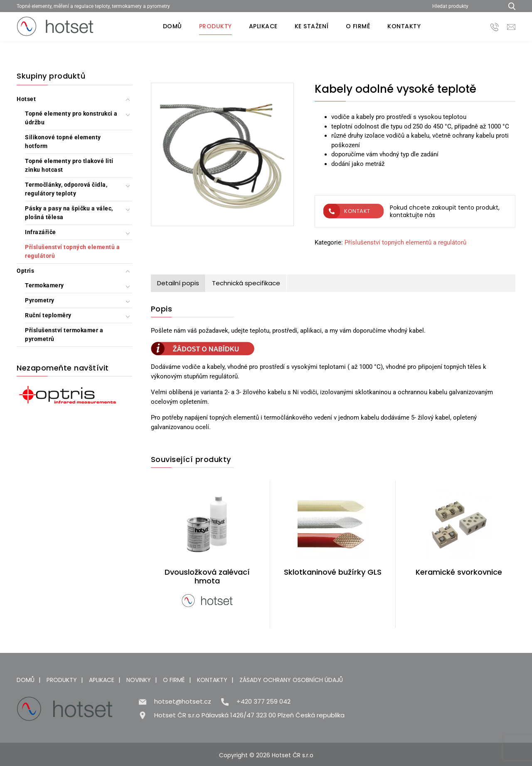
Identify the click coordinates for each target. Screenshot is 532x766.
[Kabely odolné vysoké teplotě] (223, 156)
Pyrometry (40, 300)
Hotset (26, 99)
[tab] (178, 283)
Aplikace (263, 26)
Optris (25, 271)
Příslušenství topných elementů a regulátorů (72, 251)
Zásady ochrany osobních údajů (291, 680)
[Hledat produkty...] (509, 6)
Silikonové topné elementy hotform (63, 142)
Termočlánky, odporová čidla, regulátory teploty (66, 189)
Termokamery (44, 285)
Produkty (216, 26)
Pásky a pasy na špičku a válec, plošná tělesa (69, 213)
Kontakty (404, 26)
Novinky (139, 680)
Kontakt (347, 211)
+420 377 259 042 (264, 701)
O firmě (358, 26)
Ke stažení (312, 26)
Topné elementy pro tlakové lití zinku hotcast (69, 165)
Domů (172, 26)
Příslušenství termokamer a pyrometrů (64, 335)
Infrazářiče (41, 232)
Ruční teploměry (48, 315)
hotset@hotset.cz (183, 701)
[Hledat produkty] (465, 6)
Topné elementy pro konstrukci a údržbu (71, 118)
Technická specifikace (246, 283)
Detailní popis (178, 283)
